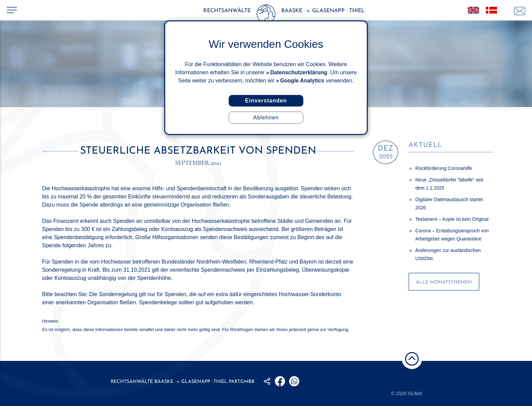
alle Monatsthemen (444, 282)
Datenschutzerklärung (299, 72)
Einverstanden (266, 101)
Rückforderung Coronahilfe (444, 168)
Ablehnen (266, 118)
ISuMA (415, 393)
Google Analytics (302, 81)
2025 (386, 152)
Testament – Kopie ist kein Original (452, 219)
